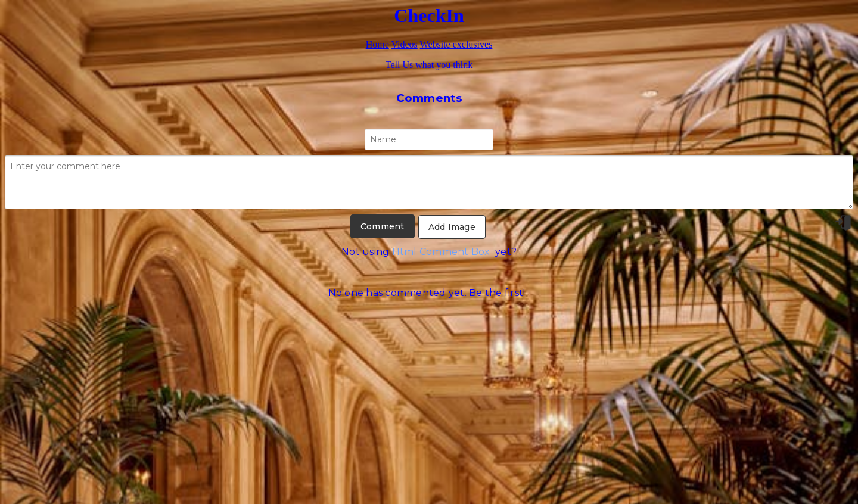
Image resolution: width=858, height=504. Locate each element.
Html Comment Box (441, 252)
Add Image (452, 227)
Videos (404, 44)
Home (377, 44)
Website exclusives (456, 44)
